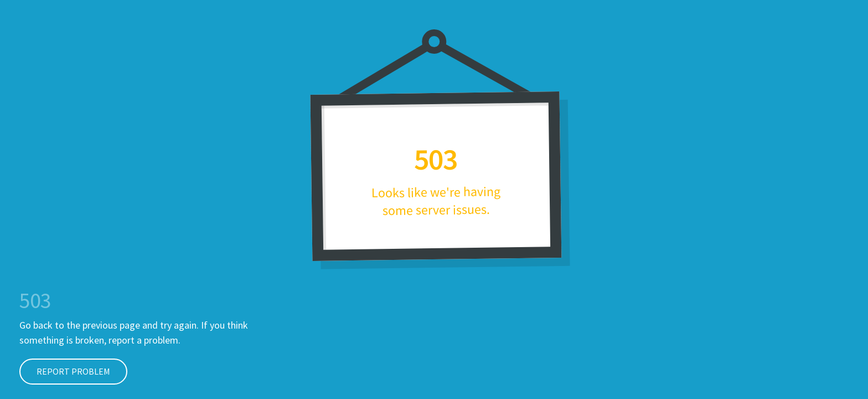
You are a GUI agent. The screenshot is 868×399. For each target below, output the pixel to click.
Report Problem (65, 371)
